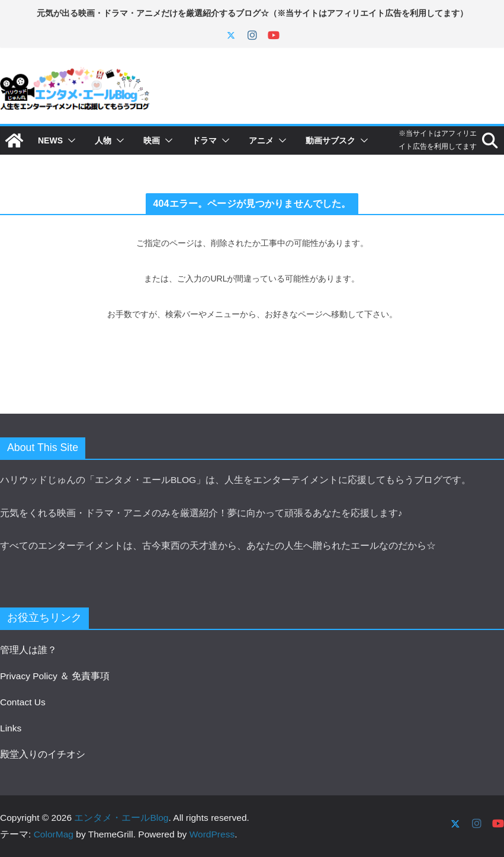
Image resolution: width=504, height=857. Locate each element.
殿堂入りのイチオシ (43, 754)
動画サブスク (330, 140)
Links (11, 728)
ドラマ (204, 140)
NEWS (50, 140)
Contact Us (23, 702)
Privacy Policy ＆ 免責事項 (55, 676)
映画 (152, 140)
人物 (103, 140)
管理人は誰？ (28, 650)
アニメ (261, 140)
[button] (69, 140)
